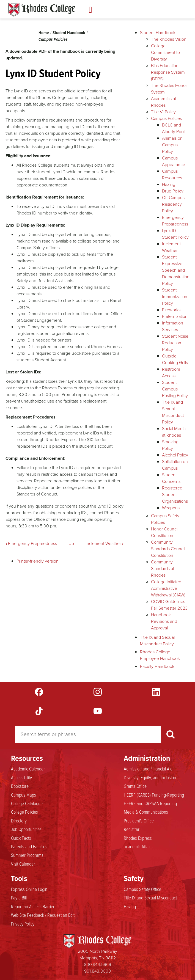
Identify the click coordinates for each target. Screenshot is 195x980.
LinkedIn (156, 692)
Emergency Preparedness (31, 543)
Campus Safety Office (142, 889)
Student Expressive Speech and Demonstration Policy (176, 270)
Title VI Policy (163, 112)
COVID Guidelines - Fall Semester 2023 (169, 605)
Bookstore (20, 786)
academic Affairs (138, 847)
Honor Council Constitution (165, 532)
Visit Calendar (23, 864)
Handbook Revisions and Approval (164, 621)
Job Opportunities (26, 829)
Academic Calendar (28, 769)
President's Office (139, 821)
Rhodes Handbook (42, 10)
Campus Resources (172, 174)
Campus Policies (53, 39)
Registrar (132, 829)
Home (44, 33)
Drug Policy (173, 191)
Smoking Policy (170, 445)
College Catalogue (27, 803)
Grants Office (135, 786)
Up (71, 543)
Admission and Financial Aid (148, 769)
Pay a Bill (19, 898)
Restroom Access (171, 372)
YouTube (98, 711)
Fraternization (175, 316)
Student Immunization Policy (175, 297)
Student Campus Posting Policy (175, 389)
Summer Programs (27, 855)
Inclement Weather (105, 543)
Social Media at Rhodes (174, 432)
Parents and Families (29, 847)
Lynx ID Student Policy (175, 234)
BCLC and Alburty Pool (173, 128)
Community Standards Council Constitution (168, 549)
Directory (19, 821)
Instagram (98, 692)
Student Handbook (69, 33)
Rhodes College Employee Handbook (160, 655)
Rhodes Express (138, 838)
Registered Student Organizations (175, 495)
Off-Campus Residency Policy (173, 204)
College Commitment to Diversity (165, 52)
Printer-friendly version (38, 561)
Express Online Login (29, 889)
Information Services (173, 326)
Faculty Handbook (157, 666)
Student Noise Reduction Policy (175, 343)
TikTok (39, 711)
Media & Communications (146, 812)
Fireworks (171, 310)
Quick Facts (21, 838)
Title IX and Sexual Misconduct (150, 898)
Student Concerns (171, 478)
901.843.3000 (98, 971)
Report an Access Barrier (33, 907)
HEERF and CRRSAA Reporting (150, 803)
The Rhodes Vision (169, 39)
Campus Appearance (174, 161)
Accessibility (21, 778)
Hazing (169, 184)
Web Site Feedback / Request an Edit (43, 915)
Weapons (171, 508)
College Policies (24, 812)
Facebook (39, 692)
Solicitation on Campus (175, 465)
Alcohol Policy (175, 455)
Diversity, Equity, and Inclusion (150, 778)
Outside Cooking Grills (175, 359)
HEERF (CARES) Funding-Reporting (154, 795)
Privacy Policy (23, 924)
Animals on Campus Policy (172, 145)
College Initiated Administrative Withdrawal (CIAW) (168, 588)
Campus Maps (24, 795)
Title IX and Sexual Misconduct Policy (173, 412)
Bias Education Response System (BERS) (168, 72)
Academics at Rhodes (164, 102)
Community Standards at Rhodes (163, 569)
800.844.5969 (97, 964)
